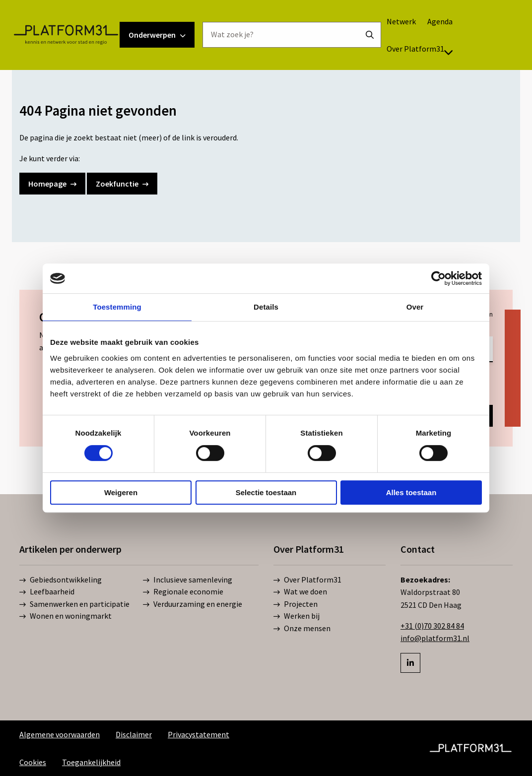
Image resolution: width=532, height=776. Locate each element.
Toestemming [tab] (117, 307)
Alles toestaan (411, 492)
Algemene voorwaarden (60, 734)
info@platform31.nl (435, 638)
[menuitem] (413, 33)
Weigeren (121, 492)
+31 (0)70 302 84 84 (432, 626)
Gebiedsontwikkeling (61, 580)
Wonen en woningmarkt (66, 616)
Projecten (296, 604)
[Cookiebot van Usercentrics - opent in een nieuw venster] (438, 278)
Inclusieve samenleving (188, 580)
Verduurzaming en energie (193, 604)
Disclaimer (134, 734)
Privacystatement (199, 734)
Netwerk (413, 33)
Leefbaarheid (47, 592)
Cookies (33, 762)
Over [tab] (415, 307)
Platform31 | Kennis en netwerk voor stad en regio (78, 47)
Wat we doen (300, 592)
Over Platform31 (432, 61)
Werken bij (297, 616)
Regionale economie (183, 592)
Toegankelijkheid (91, 762)
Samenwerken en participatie (74, 604)
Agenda (452, 33)
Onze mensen (302, 629)
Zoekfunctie (122, 184)
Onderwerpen (169, 47)
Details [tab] (266, 307)
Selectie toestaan (266, 492)
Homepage (52, 184)
